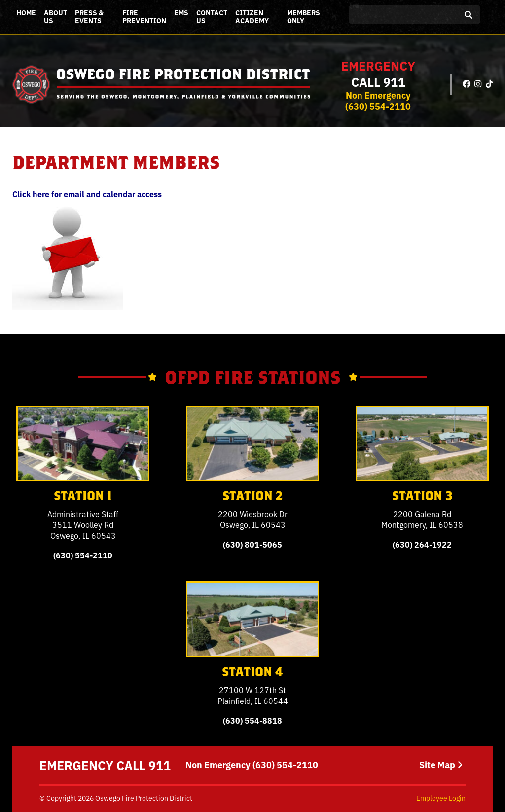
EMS (181, 12)
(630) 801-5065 (252, 544)
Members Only (304, 16)
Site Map (441, 765)
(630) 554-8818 (252, 720)
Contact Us (212, 16)
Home (26, 12)
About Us (55, 16)
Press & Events (89, 16)
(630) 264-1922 (422, 544)
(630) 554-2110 (378, 106)
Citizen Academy (252, 16)
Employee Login (441, 798)
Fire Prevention (144, 16)
